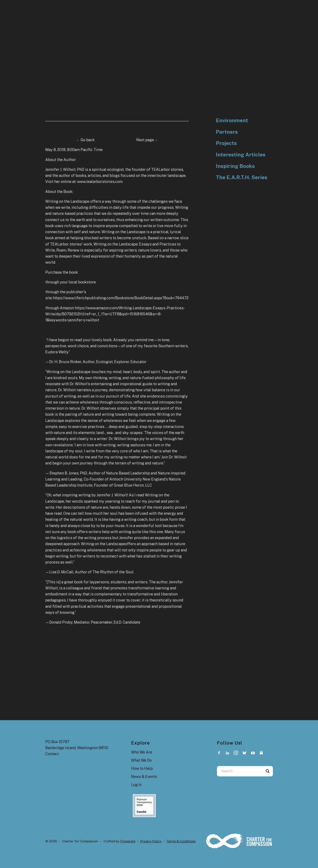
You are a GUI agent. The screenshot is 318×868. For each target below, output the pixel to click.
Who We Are (142, 752)
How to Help (142, 768)
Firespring (128, 841)
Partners (227, 132)
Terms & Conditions (181, 841)
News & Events (144, 777)
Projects (226, 143)
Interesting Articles (241, 155)
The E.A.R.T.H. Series (242, 177)
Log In (136, 785)
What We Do (141, 760)
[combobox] (240, 771)
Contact (52, 754)
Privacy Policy (151, 841)
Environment (232, 120)
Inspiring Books (235, 166)
